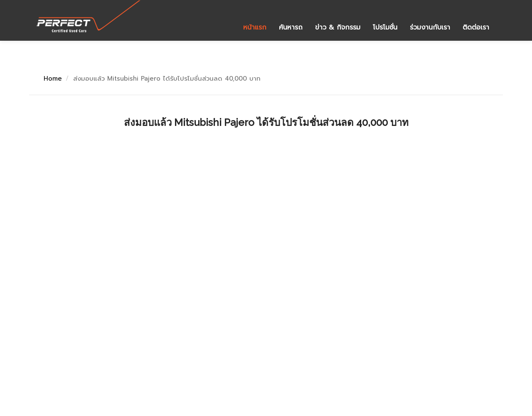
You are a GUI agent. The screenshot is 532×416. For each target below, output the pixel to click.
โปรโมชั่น (385, 27)
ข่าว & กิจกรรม (338, 27)
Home (53, 79)
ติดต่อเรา (476, 27)
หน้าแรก (255, 27)
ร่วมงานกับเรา (430, 27)
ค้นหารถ (291, 27)
